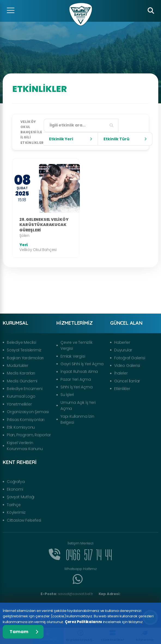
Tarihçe (14, 505)
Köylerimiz (16, 512)
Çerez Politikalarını (83, 622)
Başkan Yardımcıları (25, 358)
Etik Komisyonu (21, 427)
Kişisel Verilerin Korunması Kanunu (25, 446)
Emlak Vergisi (73, 356)
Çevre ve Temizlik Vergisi (77, 345)
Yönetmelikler (19, 404)
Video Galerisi (127, 366)
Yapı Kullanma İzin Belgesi (77, 419)
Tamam (24, 632)
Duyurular (123, 350)
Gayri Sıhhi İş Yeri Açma (82, 364)
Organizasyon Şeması (28, 412)
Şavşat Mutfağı (21, 497)
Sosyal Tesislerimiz (24, 350)
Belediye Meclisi (22, 342)
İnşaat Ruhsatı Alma (79, 371)
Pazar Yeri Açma (76, 379)
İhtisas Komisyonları (26, 420)
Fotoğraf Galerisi (130, 358)
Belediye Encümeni (25, 389)
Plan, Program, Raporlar (29, 435)
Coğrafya (16, 482)
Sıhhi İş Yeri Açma (76, 387)
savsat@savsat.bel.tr (67, 594)
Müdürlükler (18, 366)
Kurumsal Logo (21, 396)
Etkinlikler (122, 389)
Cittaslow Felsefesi (24, 520)
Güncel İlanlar (127, 381)
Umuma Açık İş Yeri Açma (78, 405)
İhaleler (121, 373)
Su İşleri (67, 395)
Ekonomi (15, 489)
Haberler (122, 342)
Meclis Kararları (21, 373)
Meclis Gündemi (22, 381)
